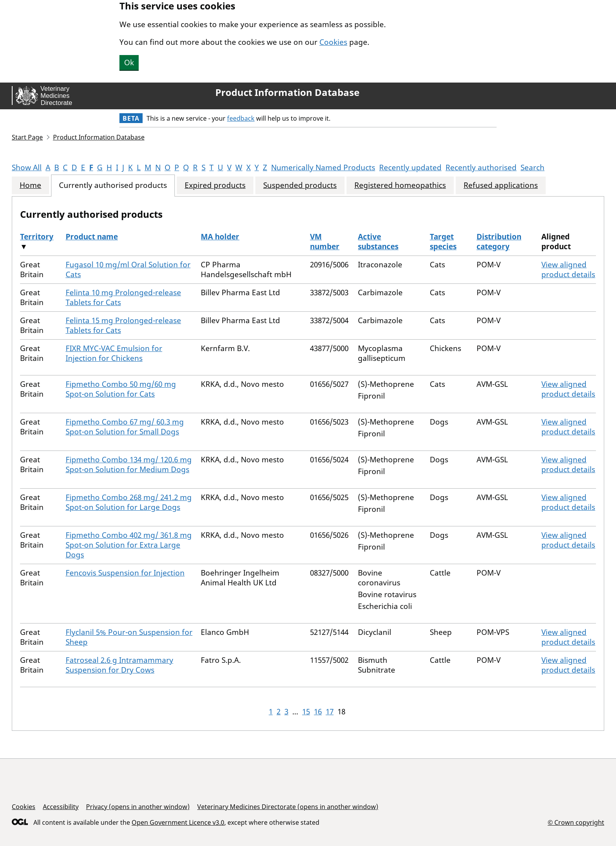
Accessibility (61, 807)
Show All (27, 167)
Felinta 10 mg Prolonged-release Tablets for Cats (123, 297)
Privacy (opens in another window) (138, 807)
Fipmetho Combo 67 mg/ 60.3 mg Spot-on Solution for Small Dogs (125, 427)
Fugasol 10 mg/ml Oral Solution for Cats (128, 269)
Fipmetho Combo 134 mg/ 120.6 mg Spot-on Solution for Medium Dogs (129, 464)
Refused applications (501, 185)
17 (330, 712)
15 (306, 712)
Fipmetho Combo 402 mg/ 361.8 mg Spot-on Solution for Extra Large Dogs (129, 545)
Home (30, 185)
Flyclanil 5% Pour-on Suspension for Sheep (129, 637)
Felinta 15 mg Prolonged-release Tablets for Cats (123, 325)
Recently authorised (481, 167)
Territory (37, 237)
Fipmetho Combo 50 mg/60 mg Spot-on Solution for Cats (121, 389)
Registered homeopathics (400, 185)
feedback (241, 118)
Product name (92, 237)
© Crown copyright (576, 822)
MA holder (220, 237)
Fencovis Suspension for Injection (125, 573)
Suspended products (300, 185)
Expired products (215, 185)
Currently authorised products (113, 185)
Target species (443, 242)
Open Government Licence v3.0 (178, 822)
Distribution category (499, 242)
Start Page (27, 137)
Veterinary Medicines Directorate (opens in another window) (288, 807)
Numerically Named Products (323, 167)
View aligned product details (568, 269)
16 (318, 712)
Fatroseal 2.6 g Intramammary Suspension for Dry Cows (119, 665)
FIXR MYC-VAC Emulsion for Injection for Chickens (114, 353)
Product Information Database (287, 92)
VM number (325, 242)
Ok (129, 63)
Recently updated (410, 167)
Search (533, 167)
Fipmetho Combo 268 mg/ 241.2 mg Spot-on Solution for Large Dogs (129, 502)
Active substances (378, 242)
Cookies (333, 42)
